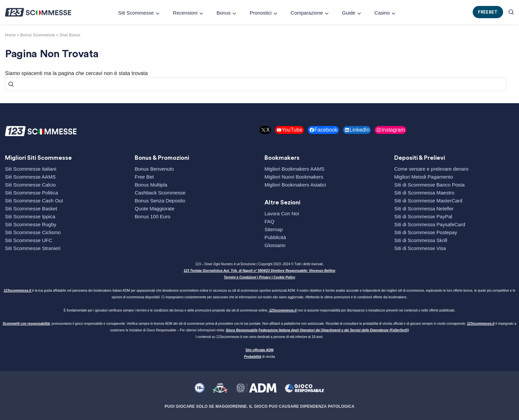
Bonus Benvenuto (154, 169)
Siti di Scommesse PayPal (423, 216)
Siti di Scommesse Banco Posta (429, 185)
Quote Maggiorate (155, 209)
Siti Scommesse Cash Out (34, 201)
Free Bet (144, 177)
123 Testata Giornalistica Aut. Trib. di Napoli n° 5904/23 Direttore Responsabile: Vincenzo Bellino (259, 271)
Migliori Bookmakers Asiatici (295, 185)
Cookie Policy (284, 277)
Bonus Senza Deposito (160, 201)
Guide (349, 13)
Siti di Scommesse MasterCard (428, 201)
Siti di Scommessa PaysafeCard (430, 224)
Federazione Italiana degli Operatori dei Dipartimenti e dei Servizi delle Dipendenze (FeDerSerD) (334, 330)
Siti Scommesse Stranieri (33, 248)
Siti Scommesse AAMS (30, 177)
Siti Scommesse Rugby (31, 224)
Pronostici (260, 13)
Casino (382, 13)
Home (10, 35)
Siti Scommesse (136, 13)
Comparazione (307, 13)
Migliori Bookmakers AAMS (294, 169)
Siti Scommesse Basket (31, 209)
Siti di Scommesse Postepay (426, 232)
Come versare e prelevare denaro (431, 169)
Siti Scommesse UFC (29, 240)
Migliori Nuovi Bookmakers (294, 177)
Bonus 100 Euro (153, 216)
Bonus (224, 13)
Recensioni (185, 13)
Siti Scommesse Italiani (31, 169)
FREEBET (488, 12)
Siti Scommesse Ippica (30, 216)
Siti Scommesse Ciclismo (33, 232)
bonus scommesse (38, 35)
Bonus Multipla (151, 185)
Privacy (265, 277)
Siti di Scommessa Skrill (421, 240)
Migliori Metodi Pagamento (424, 177)
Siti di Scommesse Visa (420, 248)
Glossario (275, 245)
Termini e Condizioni (240, 277)
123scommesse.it (17, 291)
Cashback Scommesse (160, 193)
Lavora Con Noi (282, 213)
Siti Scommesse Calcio (30, 185)
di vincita (259, 357)
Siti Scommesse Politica (31, 193)
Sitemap (274, 229)
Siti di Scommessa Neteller (424, 209)
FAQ (269, 221)
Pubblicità (275, 237)
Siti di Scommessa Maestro (424, 193)
